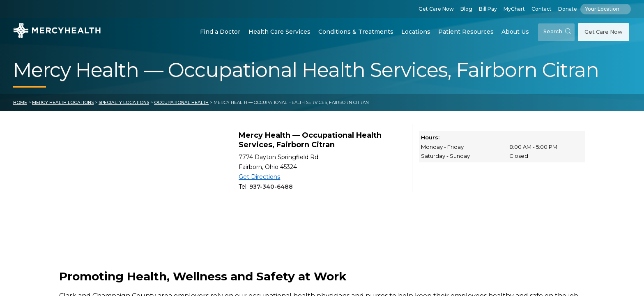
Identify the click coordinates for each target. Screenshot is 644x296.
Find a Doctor (220, 32)
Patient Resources (466, 32)
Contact (542, 9)
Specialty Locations (124, 103)
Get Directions (259, 177)
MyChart (514, 9)
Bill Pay (488, 9)
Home (20, 103)
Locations (416, 32)
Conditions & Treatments (356, 32)
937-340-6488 (271, 187)
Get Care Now (436, 9)
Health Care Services (279, 32)
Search (557, 31)
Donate (568, 9)
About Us (515, 32)
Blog (466, 9)
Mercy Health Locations (63, 103)
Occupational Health (181, 103)
